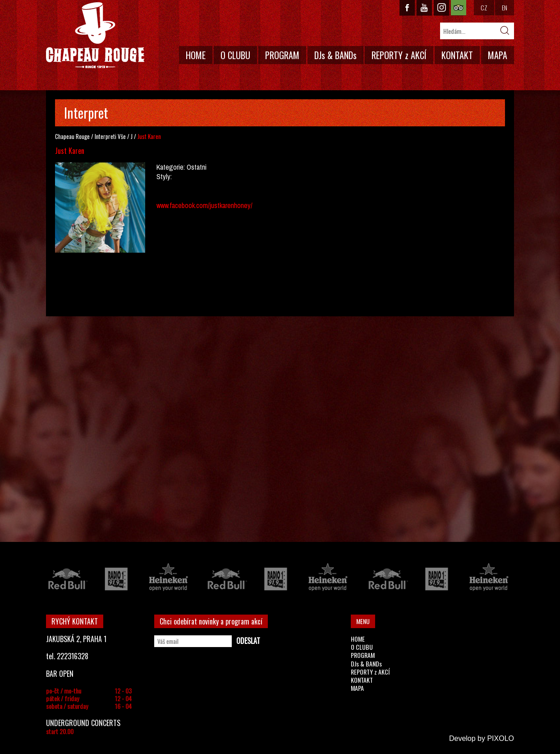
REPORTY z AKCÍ (399, 55)
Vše (122, 136)
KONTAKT (457, 55)
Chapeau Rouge (72, 136)
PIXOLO (500, 738)
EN (505, 7)
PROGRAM (282, 55)
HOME (196, 55)
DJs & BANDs (335, 55)
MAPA (498, 55)
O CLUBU (235, 55)
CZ (484, 7)
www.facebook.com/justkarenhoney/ (204, 205)
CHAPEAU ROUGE (95, 35)
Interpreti (106, 136)
